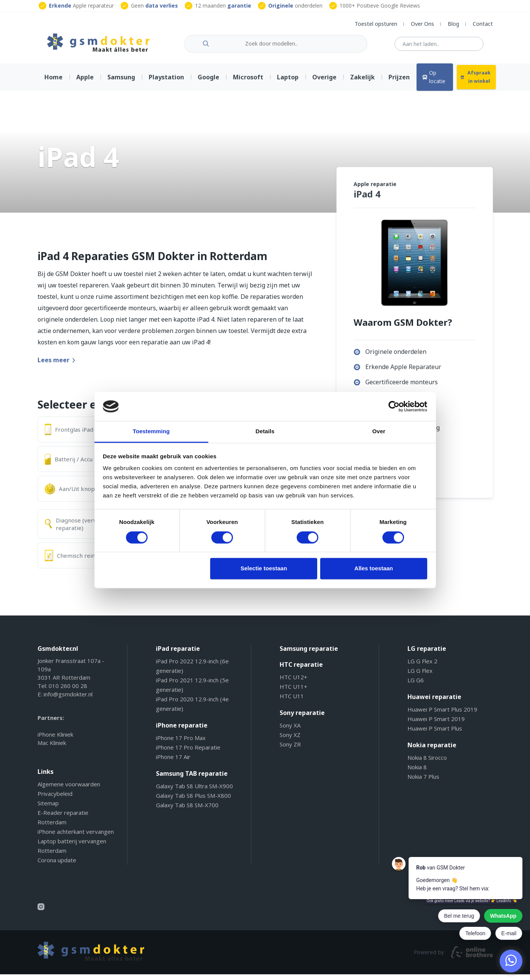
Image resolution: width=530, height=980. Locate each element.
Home (53, 83)
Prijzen (399, 83)
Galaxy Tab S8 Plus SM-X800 (193, 801)
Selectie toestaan (264, 569)
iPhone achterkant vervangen (76, 837)
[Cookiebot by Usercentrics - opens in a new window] (394, 406)
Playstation (166, 83)
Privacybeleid (55, 799)
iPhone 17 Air (173, 762)
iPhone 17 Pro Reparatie (188, 753)
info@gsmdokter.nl (68, 700)
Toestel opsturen (376, 24)
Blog (453, 24)
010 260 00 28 (68, 691)
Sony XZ (290, 740)
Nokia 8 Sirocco (427, 763)
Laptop (288, 83)
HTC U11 (292, 702)
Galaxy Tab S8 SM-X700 (187, 811)
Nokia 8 (417, 773)
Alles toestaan (374, 569)
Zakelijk (363, 83)
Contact (483, 24)
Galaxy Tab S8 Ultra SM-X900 (194, 792)
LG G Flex (420, 676)
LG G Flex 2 (422, 667)
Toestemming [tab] (151, 432)
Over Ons (422, 24)
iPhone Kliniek (55, 740)
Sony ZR (290, 750)
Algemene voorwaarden (69, 790)
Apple (85, 83)
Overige (324, 83)
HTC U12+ (293, 683)
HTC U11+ (293, 692)
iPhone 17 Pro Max (181, 743)
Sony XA (290, 731)
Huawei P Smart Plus (435, 734)
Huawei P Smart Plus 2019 (442, 715)
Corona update (57, 866)
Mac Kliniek (52, 748)
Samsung (121, 83)
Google (208, 83)
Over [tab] (379, 432)
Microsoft (248, 83)
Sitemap (48, 809)
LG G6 (416, 686)
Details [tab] (265, 432)
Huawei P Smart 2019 (436, 724)
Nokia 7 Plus (423, 782)
